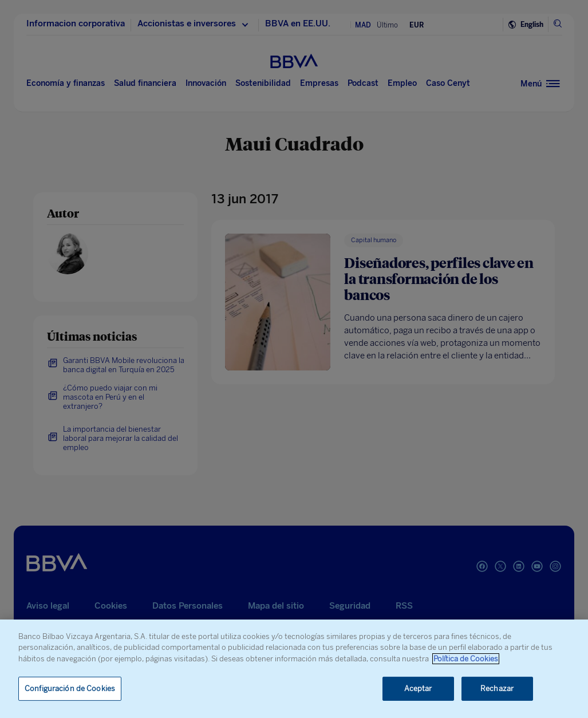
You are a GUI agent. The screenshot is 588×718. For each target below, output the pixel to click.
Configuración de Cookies (70, 689)
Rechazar (497, 689)
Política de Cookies (466, 659)
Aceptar (418, 689)
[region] (294, 669)
